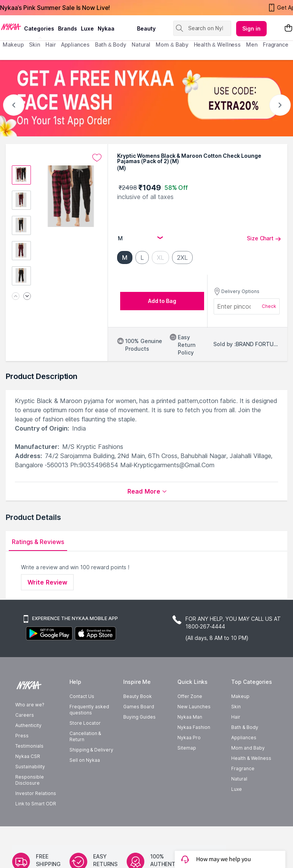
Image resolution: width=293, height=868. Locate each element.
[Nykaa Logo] (11, 26)
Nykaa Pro (189, 760)
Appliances (244, 760)
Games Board (139, 729)
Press (22, 758)
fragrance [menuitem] (276, 45)
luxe (87, 28)
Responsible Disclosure (30, 802)
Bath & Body (245, 750)
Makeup (240, 719)
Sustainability (30, 789)
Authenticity (28, 748)
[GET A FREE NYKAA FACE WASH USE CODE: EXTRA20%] (146, 98)
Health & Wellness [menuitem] (217, 45)
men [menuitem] (252, 45)
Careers (25, 738)
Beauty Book (138, 719)
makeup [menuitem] (13, 45)
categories (39, 28)
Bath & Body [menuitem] (111, 45)
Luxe (237, 812)
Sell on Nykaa (85, 783)
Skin (236, 729)
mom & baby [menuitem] (172, 45)
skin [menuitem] (35, 45)
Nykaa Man (190, 739)
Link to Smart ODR (36, 826)
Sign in (251, 28)
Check (269, 306)
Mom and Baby (248, 770)
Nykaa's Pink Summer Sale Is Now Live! (55, 8)
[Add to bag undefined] (162, 301)
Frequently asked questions (89, 732)
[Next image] (27, 297)
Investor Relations (36, 816)
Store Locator (85, 746)
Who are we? (30, 727)
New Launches (194, 729)
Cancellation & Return (85, 759)
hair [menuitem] (51, 45)
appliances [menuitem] (75, 45)
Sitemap (187, 770)
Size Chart (264, 238)
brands (68, 28)
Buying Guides (139, 739)
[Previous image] (16, 297)
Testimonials (29, 768)
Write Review (47, 582)
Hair (236, 739)
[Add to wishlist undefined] (97, 158)
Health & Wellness (251, 781)
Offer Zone (190, 719)
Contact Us (82, 719)
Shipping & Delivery (91, 772)
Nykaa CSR (28, 779)
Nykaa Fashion (194, 750)
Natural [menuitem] (141, 45)
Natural (239, 801)
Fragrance (243, 791)
